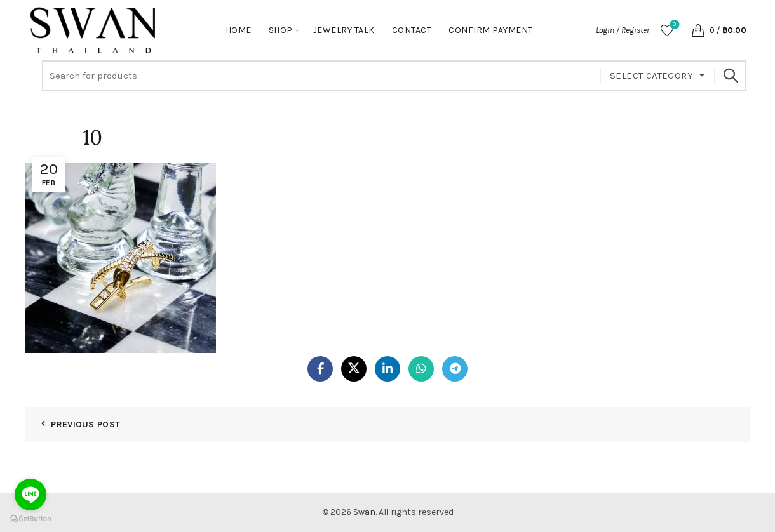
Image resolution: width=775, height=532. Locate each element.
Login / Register (623, 30)
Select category (651, 76)
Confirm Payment (491, 30)
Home (239, 30)
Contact (412, 30)
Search (731, 76)
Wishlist (673, 25)
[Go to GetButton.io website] (30, 519)
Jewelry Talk (344, 30)
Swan (364, 512)
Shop (281, 30)
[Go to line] (30, 495)
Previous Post (85, 424)
